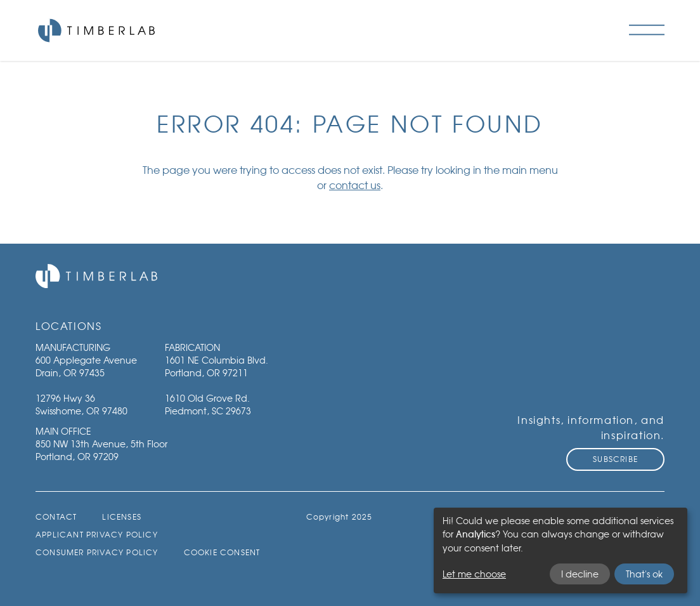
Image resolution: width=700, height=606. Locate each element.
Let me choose (474, 574)
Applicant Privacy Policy (97, 535)
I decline (580, 574)
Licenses (122, 517)
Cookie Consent (222, 552)
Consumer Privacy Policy (97, 552)
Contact (56, 517)
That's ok (644, 574)
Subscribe (615, 459)
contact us (355, 185)
